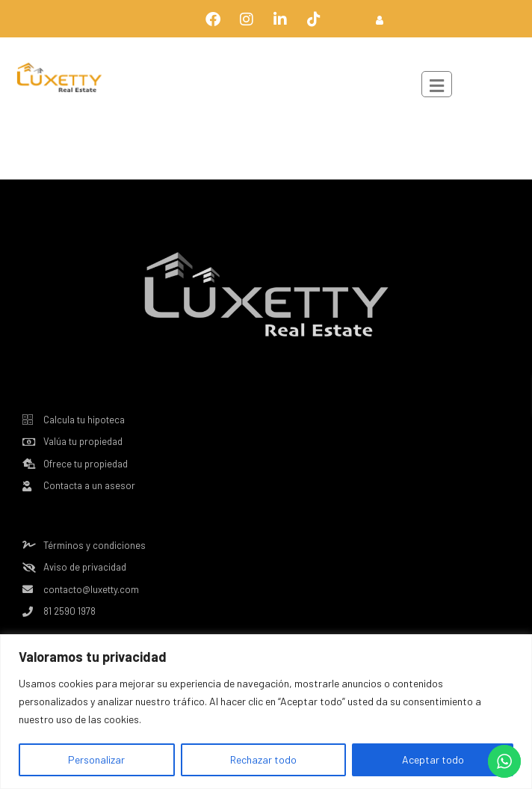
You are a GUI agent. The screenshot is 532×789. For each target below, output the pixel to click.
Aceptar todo (433, 759)
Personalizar (96, 759)
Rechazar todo (263, 759)
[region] (266, 712)
